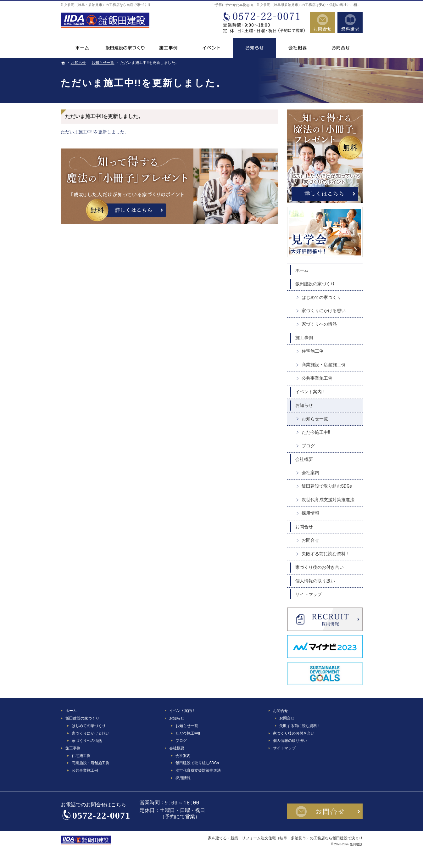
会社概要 (304, 459)
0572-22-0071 (263, 23)
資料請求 (350, 23)
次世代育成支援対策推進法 (328, 500)
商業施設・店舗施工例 (324, 365)
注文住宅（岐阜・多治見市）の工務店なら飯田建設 (304, 838)
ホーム (302, 270)
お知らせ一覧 (315, 419)
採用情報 (310, 513)
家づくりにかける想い (324, 311)
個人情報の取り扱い (315, 581)
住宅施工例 (313, 351)
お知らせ (304, 405)
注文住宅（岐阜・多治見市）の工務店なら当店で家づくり (106, 5)
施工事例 (304, 338)
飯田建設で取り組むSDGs (327, 486)
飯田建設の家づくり (315, 284)
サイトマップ (309, 594)
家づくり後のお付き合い (320, 567)
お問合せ (304, 527)
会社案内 (310, 473)
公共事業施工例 (317, 378)
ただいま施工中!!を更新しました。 (95, 132)
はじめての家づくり (321, 297)
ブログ (308, 446)
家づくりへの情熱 (319, 324)
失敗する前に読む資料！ (326, 554)
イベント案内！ (311, 392)
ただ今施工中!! (316, 432)
